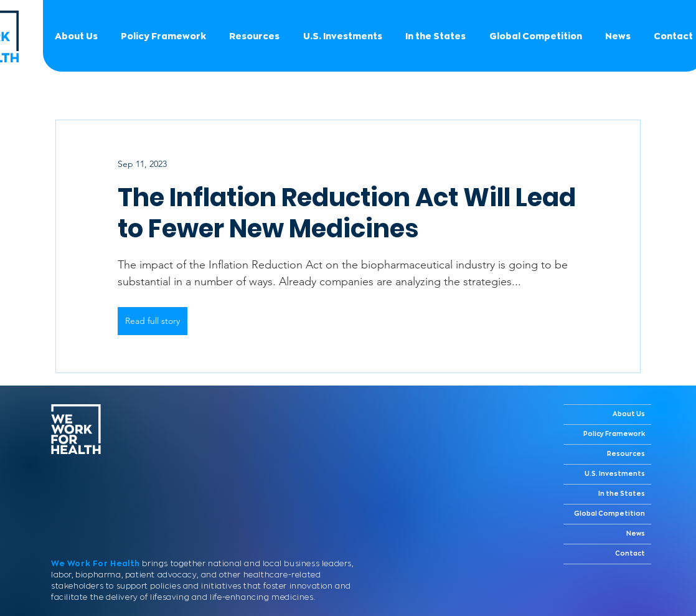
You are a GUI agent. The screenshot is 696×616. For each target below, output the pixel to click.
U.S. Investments (615, 474)
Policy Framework (614, 434)
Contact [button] (630, 554)
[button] (535, 36)
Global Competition (609, 514)
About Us (629, 414)
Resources (626, 454)
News (636, 534)
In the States (622, 494)
